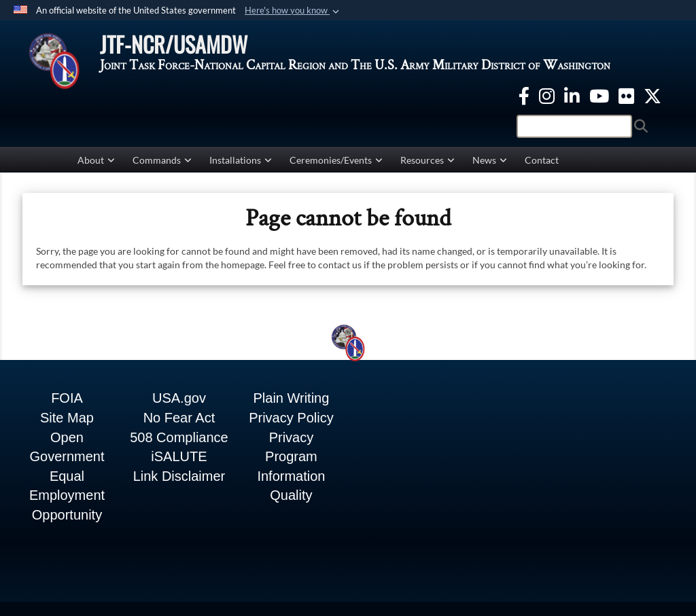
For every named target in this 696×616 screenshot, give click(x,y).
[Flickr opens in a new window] (626, 95)
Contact (542, 161)
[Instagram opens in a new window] (547, 95)
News (490, 161)
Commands (162, 161)
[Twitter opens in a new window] (652, 95)
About (96, 161)
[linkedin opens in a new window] (572, 95)
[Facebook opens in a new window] (524, 95)
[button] (293, 11)
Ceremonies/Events (336, 161)
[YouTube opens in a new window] (599, 95)
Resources (428, 161)
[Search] (574, 127)
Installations (241, 161)
